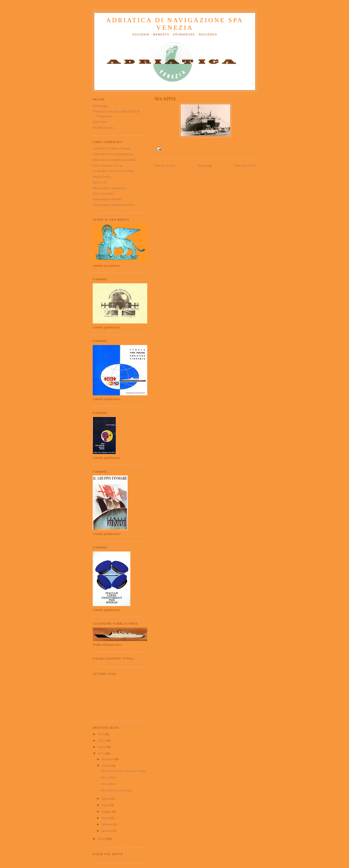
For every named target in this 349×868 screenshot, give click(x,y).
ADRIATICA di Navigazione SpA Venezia (175, 24)
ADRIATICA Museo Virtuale (112, 148)
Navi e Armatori (103, 193)
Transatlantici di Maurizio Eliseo (114, 205)
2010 (101, 839)
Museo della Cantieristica (109, 188)
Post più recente (165, 165)
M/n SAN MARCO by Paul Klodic (123, 771)
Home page (205, 165)
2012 (101, 747)
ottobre (107, 766)
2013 (101, 740)
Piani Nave (100, 122)
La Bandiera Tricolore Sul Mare (113, 171)
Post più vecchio (246, 165)
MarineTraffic (102, 177)
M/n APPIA (108, 777)
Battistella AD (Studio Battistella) (115, 160)
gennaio (107, 831)
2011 (101, 753)
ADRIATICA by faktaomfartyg (113, 154)
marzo (106, 818)
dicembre (108, 759)
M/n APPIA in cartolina (116, 790)
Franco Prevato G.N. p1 (108, 165)
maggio (107, 811)
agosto (106, 798)
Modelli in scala (103, 128)
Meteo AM (100, 182)
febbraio (107, 824)
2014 (101, 734)
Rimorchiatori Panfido (107, 199)
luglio (106, 805)
